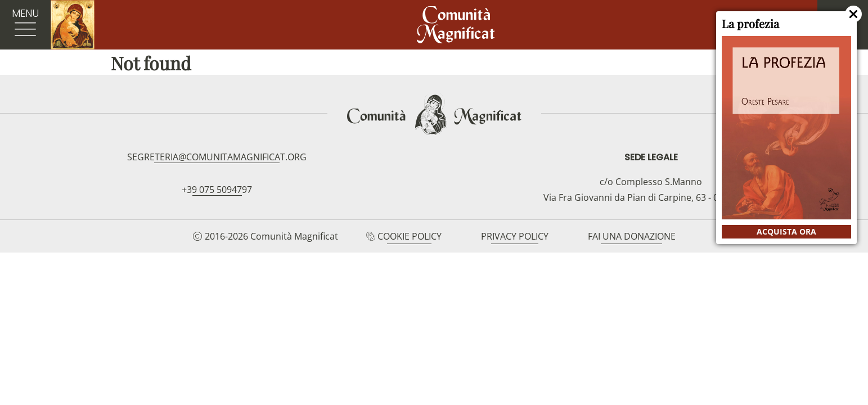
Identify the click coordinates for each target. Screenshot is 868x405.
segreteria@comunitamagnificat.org (217, 157)
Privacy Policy (515, 236)
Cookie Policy (410, 236)
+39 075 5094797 (217, 190)
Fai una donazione (632, 236)
